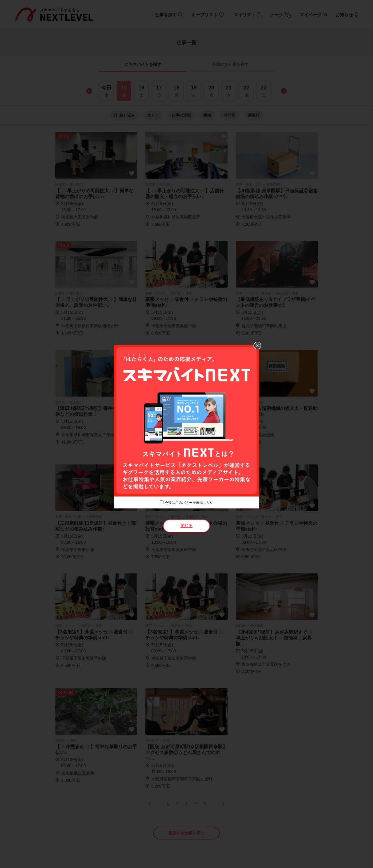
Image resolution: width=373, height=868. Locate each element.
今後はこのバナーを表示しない (189, 503)
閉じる (186, 526)
